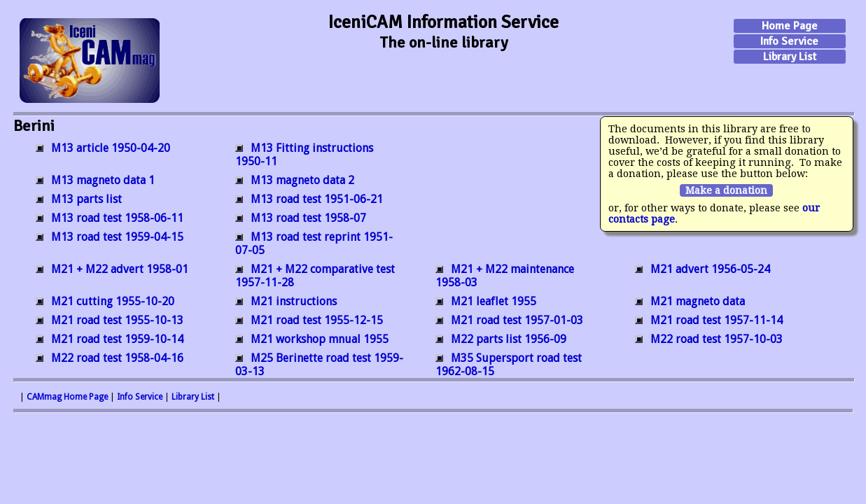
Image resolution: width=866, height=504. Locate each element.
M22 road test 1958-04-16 (117, 358)
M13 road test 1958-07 (308, 218)
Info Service (789, 41)
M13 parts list (86, 199)
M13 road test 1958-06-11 (117, 218)
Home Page (790, 26)
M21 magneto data (698, 301)
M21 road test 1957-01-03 (517, 320)
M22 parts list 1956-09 (509, 339)
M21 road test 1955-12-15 (317, 320)
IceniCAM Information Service (444, 22)
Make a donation (726, 190)
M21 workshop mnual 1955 (320, 339)
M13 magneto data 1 (103, 180)
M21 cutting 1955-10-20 (113, 301)
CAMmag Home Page (67, 397)
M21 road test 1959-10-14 (117, 339)
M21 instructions (294, 301)
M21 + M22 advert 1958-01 (120, 269)
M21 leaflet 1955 (494, 301)
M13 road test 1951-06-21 (317, 199)
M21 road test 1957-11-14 (717, 320)
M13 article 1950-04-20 (111, 148)
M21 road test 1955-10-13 (117, 320)
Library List (790, 57)
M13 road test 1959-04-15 (117, 237)
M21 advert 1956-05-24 (710, 269)
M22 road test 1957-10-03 (717, 339)
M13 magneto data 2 (302, 180)
